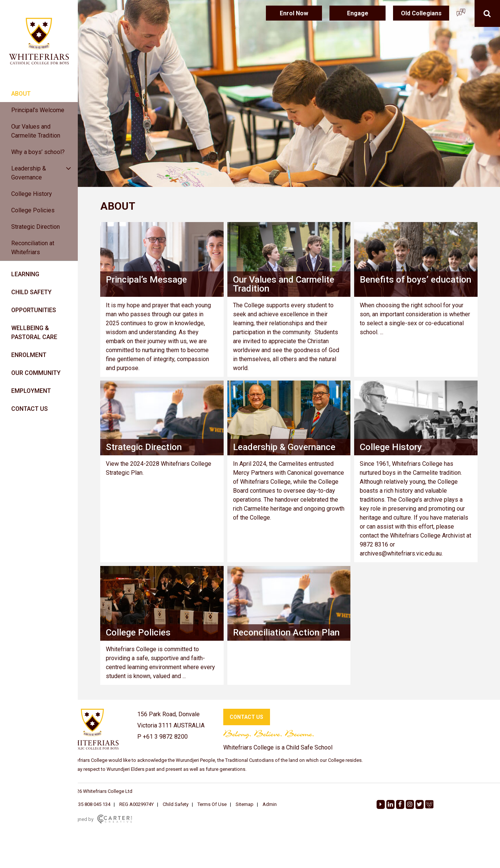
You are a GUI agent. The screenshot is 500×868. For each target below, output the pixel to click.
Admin (270, 804)
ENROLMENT (29, 355)
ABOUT (21, 94)
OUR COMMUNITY (36, 373)
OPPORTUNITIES (34, 310)
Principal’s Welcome (38, 110)
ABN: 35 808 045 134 (88, 804)
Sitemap (245, 804)
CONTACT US (30, 409)
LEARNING (25, 274)
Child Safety (176, 804)
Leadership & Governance (29, 173)
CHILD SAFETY (31, 292)
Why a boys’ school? (38, 152)
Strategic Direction (36, 227)
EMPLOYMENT (31, 391)
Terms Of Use (212, 804)
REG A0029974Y (136, 804)
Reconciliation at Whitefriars (33, 248)
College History (32, 194)
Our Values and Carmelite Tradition (36, 131)
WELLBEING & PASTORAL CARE (34, 333)
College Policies (33, 210)
